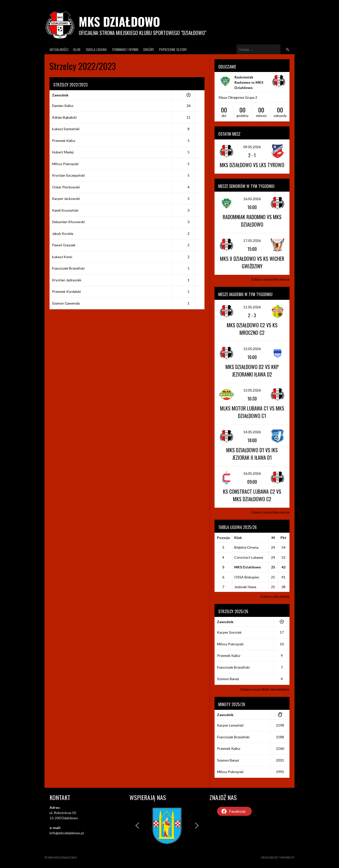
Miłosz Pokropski (65, 164)
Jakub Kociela (63, 233)
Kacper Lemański (230, 725)
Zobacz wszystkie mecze (270, 279)
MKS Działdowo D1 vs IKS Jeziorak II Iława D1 (252, 454)
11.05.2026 (252, 307)
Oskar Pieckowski (66, 187)
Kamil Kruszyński (65, 210)
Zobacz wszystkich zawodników (265, 689)
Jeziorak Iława (245, 587)
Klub (77, 49)
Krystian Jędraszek (67, 280)
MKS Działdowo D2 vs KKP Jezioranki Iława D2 (252, 371)
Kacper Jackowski (66, 199)
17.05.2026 (252, 240)
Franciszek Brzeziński (68, 268)
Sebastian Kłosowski (68, 222)
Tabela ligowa (96, 49)
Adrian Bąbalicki (64, 117)
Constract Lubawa (249, 557)
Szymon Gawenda (66, 303)
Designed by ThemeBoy (278, 857)
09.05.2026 (252, 147)
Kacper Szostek (229, 632)
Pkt (283, 538)
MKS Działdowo (119, 21)
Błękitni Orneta (246, 547)
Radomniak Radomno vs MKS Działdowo (249, 82)
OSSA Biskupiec (247, 577)
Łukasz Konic (62, 257)
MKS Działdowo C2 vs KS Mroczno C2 (252, 329)
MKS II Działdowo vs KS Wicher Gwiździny (252, 262)
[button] (137, 826)
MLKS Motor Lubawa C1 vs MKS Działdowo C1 (252, 412)
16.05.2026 (252, 199)
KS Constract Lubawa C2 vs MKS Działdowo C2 (252, 495)
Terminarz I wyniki (125, 49)
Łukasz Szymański (66, 129)
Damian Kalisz (63, 106)
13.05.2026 (252, 349)
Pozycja (223, 538)
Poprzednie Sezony (173, 49)
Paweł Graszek (64, 245)
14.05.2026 (252, 432)
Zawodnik (60, 95)
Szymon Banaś (228, 679)
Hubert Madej (63, 152)
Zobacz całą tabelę (275, 596)
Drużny (149, 49)
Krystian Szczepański (68, 175)
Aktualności (59, 49)
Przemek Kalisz (64, 141)
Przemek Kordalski (66, 291)
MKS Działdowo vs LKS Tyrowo (252, 165)
